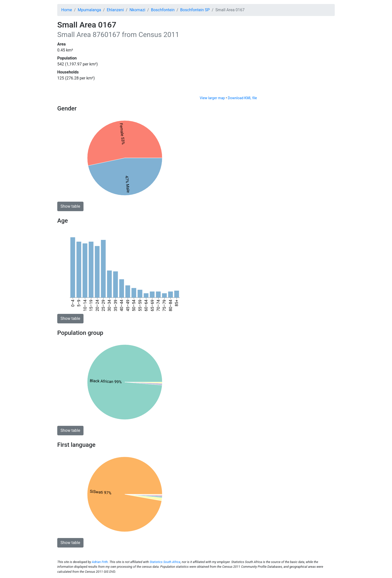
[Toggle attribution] (329, 90)
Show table (70, 206)
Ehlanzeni (115, 10)
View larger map (212, 98)
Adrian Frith (100, 562)
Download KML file (242, 98)
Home (67, 10)
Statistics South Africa (165, 562)
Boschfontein (163, 10)
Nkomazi (137, 10)
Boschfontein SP (195, 10)
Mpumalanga (89, 10)
